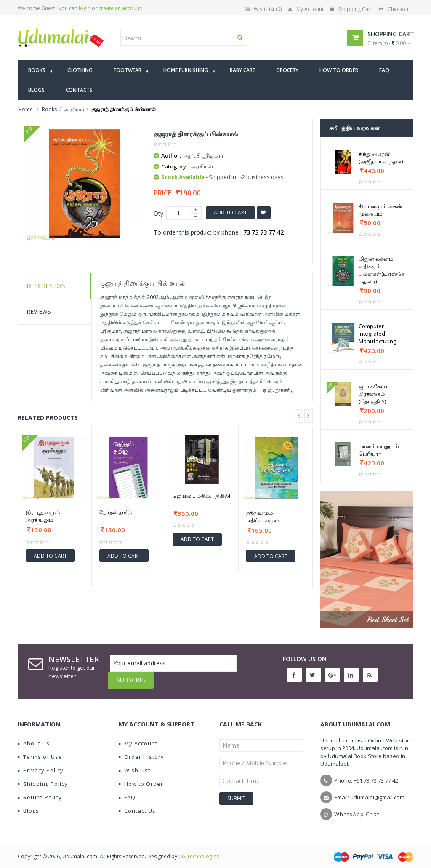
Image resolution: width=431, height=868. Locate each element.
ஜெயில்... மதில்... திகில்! (201, 496)
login (85, 8)
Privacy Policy (41, 764)
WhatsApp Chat (357, 808)
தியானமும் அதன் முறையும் (380, 210)
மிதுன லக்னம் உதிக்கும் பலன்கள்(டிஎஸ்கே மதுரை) (382, 270)
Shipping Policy (43, 777)
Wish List (134, 764)
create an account (120, 8)
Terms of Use (40, 750)
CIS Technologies (199, 850)
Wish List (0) (263, 9)
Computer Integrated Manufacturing (377, 334)
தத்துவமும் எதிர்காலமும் (263, 516)
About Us (34, 737)
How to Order (141, 777)
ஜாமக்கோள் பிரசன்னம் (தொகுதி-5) (374, 394)
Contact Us (137, 804)
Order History (141, 750)
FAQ (127, 791)
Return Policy (40, 791)
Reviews (39, 311)
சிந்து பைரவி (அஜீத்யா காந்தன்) (381, 158)
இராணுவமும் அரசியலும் (43, 516)
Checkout (394, 9)
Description (46, 286)
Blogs (28, 804)
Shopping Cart (351, 9)
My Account (306, 9)
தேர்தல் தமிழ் (116, 512)
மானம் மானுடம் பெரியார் (379, 450)
